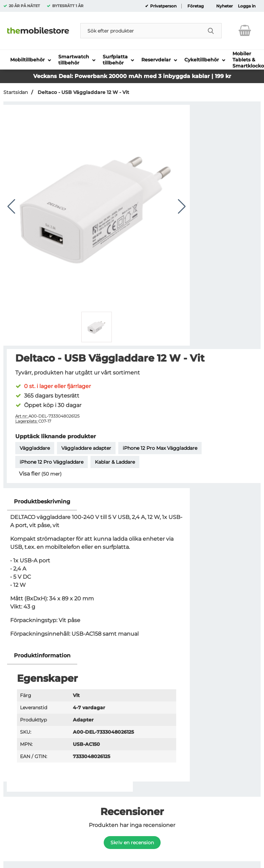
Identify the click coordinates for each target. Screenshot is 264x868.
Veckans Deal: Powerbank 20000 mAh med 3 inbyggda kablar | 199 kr (132, 76)
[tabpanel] (97, 570)
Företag (196, 6)
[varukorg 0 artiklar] (245, 31)
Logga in (247, 6)
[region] (97, 502)
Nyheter (225, 6)
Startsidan (16, 92)
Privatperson (163, 6)
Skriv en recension (132, 843)
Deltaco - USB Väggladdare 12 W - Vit (83, 92)
